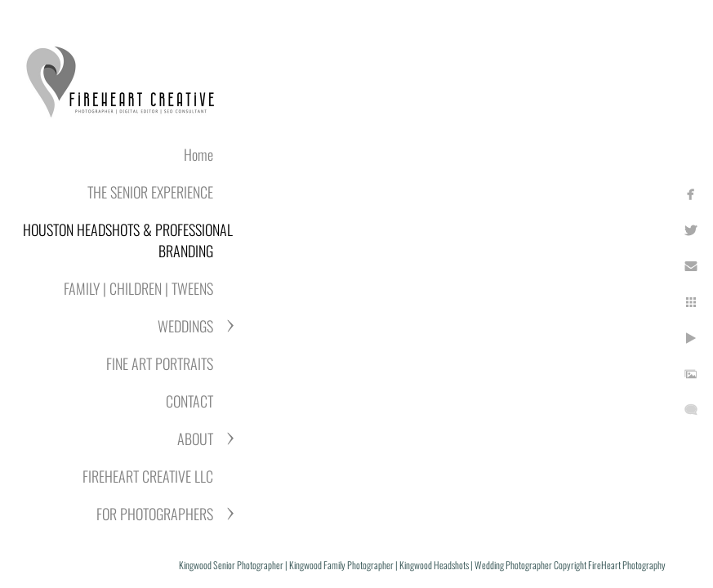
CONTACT (189, 401)
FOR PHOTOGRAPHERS (155, 514)
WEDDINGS (185, 326)
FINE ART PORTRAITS (160, 363)
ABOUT (195, 439)
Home (198, 154)
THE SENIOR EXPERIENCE (150, 192)
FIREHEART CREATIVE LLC (148, 476)
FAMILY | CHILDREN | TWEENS (138, 288)
